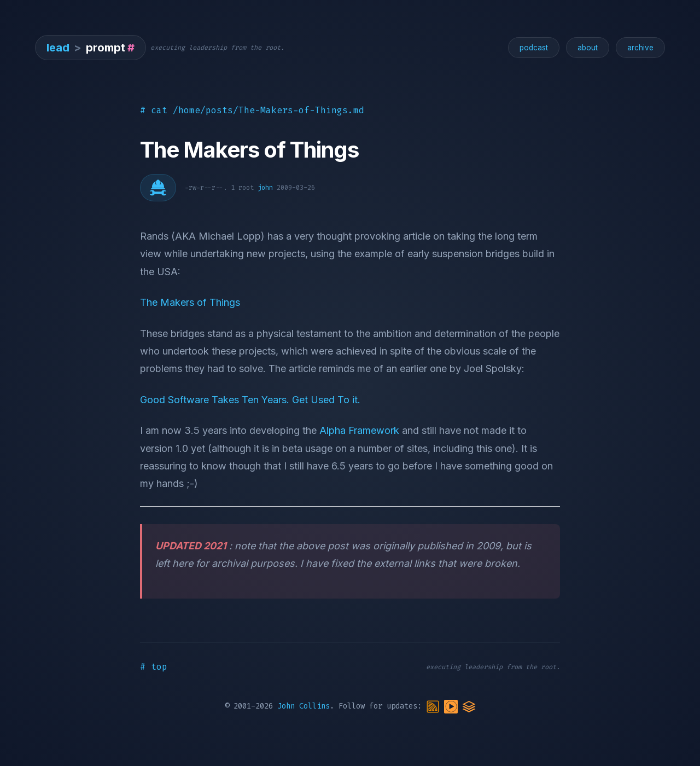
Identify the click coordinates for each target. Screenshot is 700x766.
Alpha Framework (359, 430)
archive (640, 48)
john (265, 188)
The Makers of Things (190, 302)
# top (154, 667)
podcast (534, 48)
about (588, 48)
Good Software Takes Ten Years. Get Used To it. (250, 400)
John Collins (304, 707)
